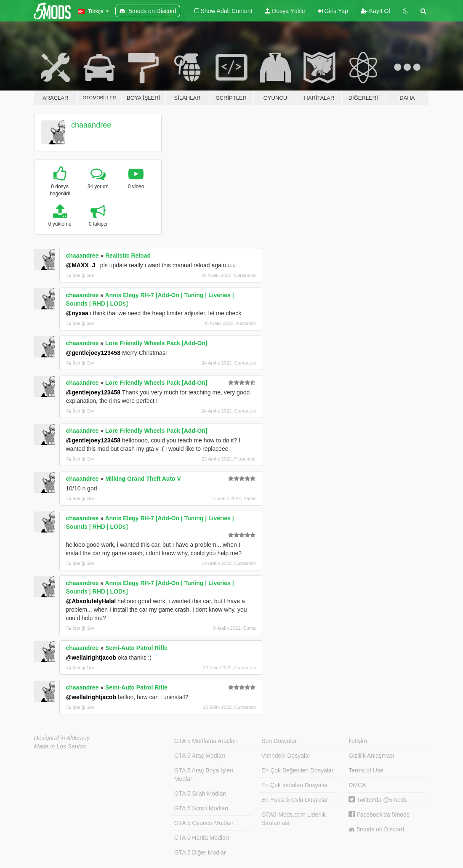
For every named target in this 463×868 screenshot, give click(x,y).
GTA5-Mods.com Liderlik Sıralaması (294, 819)
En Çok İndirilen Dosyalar (295, 785)
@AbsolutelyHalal (91, 601)
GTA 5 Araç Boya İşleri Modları (204, 775)
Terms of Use (366, 770)
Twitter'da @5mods (378, 800)
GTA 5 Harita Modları (202, 838)
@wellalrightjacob (91, 658)
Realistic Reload (128, 256)
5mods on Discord (376, 829)
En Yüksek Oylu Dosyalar (295, 800)
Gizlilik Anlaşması (371, 756)
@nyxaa (77, 313)
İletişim (358, 741)
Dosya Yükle (285, 11)
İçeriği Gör (81, 275)
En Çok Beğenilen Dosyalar (297, 770)
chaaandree (91, 125)
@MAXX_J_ (82, 265)
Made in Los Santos (60, 746)
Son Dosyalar (279, 741)
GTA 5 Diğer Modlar (200, 852)
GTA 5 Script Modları (201, 808)
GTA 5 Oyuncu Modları (204, 823)
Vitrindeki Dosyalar (286, 756)
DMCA (357, 785)
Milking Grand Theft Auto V (143, 479)
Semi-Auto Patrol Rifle (136, 648)
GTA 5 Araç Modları (200, 756)
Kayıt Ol (375, 11)
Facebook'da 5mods (379, 815)
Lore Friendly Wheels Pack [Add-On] (156, 343)
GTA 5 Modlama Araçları (206, 741)
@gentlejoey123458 (93, 353)
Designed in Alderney (62, 738)
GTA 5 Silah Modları (200, 793)
